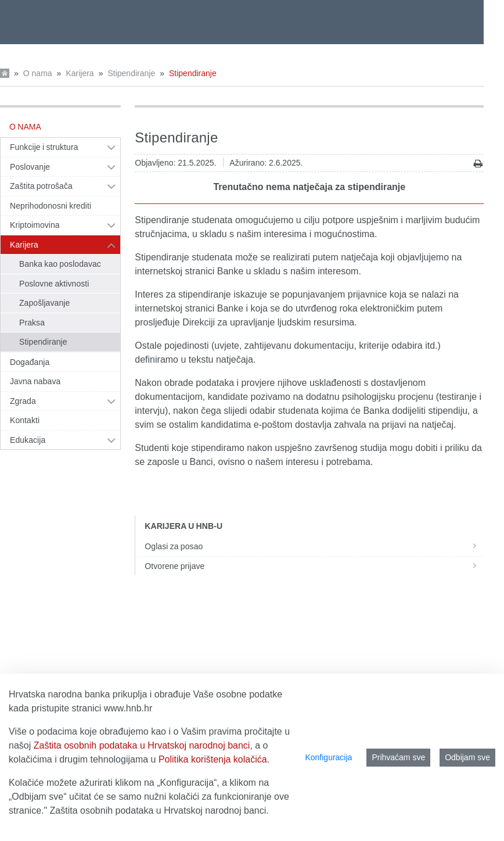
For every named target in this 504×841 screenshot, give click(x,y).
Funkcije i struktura (44, 147)
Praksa (32, 323)
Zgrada (23, 401)
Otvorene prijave (314, 566)
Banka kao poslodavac (60, 264)
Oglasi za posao (314, 546)
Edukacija (28, 440)
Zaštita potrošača (41, 186)
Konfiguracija (328, 757)
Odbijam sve (467, 757)
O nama (38, 73)
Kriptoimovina (35, 225)
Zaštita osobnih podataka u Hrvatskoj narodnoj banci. (159, 810)
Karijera (80, 73)
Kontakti (25, 420)
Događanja (30, 362)
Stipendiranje (131, 73)
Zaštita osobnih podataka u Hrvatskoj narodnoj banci (142, 745)
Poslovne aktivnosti (54, 284)
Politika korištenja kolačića (213, 759)
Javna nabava (35, 381)
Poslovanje (30, 167)
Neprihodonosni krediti (51, 206)
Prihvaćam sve (398, 757)
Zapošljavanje (44, 303)
